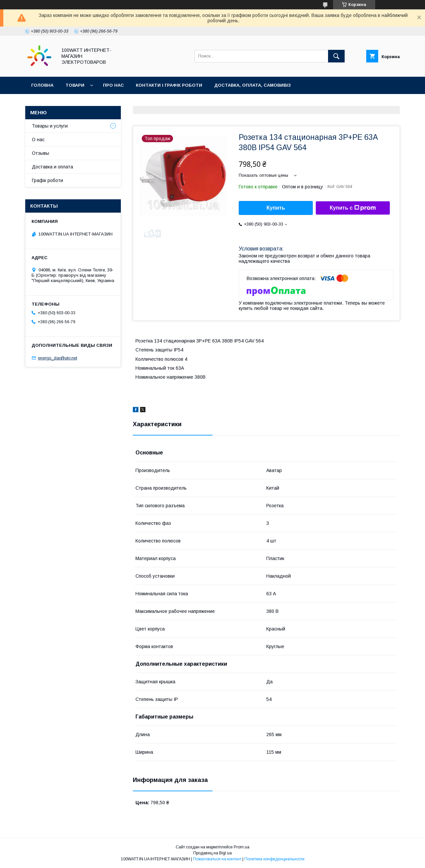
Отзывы (41, 153)
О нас (38, 140)
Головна (42, 85)
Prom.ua (242, 847)
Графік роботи (47, 180)
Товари (75, 85)
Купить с (353, 208)
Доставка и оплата (52, 167)
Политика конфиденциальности (274, 859)
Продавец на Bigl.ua (212, 853)
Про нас (113, 85)
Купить (276, 208)
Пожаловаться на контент (217, 859)
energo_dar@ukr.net (57, 358)
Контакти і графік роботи (169, 85)
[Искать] (336, 56)
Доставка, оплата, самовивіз (253, 85)
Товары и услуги (50, 126)
